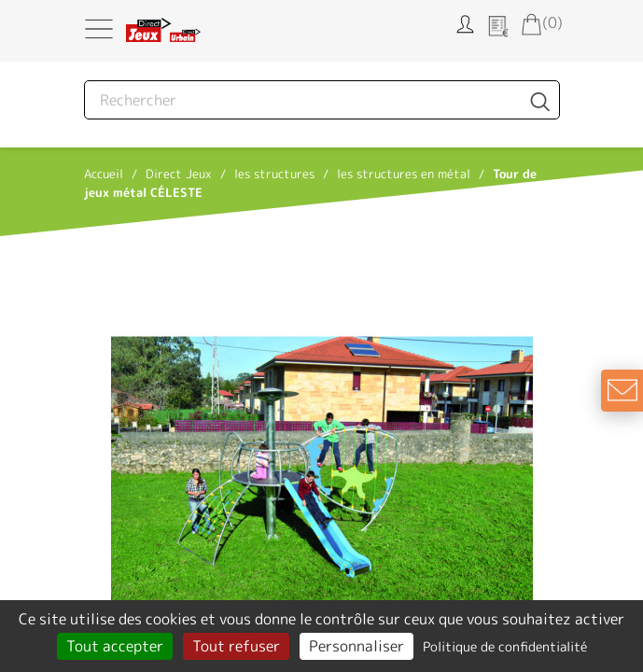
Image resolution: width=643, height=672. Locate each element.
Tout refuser (236, 646)
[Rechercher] (322, 100)
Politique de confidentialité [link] (505, 646)
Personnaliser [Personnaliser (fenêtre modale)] (356, 646)
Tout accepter (115, 646)
